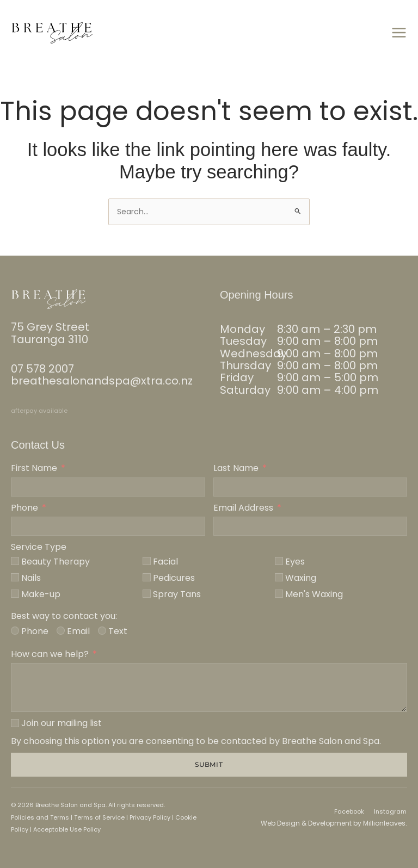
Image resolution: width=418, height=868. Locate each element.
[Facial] (147, 561)
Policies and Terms (40, 817)
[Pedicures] (147, 577)
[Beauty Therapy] (15, 561)
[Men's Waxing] (279, 594)
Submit (209, 764)
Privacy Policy (150, 817)
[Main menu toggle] (399, 33)
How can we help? (50, 654)
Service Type (39, 547)
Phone (24, 508)
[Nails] (15, 577)
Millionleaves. (385, 823)
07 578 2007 (42, 369)
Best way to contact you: (64, 616)
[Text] (102, 631)
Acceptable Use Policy (67, 829)
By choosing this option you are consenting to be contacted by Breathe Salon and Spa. (196, 741)
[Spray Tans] (147, 594)
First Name (34, 468)
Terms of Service (99, 817)
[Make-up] (15, 594)
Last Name (236, 468)
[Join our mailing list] (15, 723)
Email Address (243, 508)
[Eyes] (279, 561)
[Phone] (15, 631)
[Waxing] (279, 577)
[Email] (61, 631)
